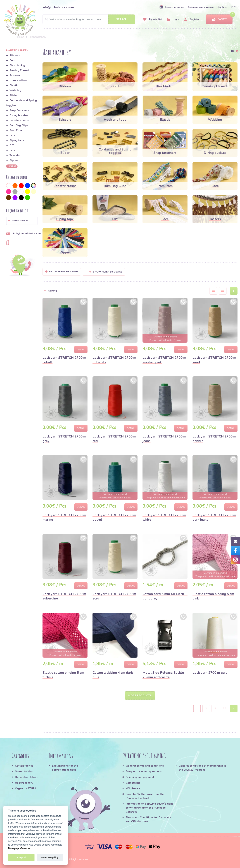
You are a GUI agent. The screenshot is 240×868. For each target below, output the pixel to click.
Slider (13, 95)
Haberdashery (24, 783)
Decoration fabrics (27, 777)
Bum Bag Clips (19, 125)
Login (173, 19)
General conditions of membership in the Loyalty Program (202, 768)
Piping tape (17, 140)
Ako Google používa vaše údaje (45, 845)
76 (224, 709)
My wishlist (152, 19)
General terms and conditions (145, 766)
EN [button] (232, 7)
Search (122, 19)
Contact (222, 7)
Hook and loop (19, 80)
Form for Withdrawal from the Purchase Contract (145, 796)
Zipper (14, 160)
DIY (12, 145)
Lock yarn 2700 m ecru (210, 673)
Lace (12, 135)
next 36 (12, 166)
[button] (22, 221)
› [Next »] (234, 709)
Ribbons (15, 55)
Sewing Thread (19, 70)
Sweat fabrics (24, 772)
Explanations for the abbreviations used (65, 768)
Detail (81, 350)
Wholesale (133, 789)
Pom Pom (16, 130)
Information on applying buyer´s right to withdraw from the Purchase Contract (149, 808)
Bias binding (17, 65)
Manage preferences (19, 848)
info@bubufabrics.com (58, 7)
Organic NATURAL (27, 789)
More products (140, 696)
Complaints (133, 783)
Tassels (15, 155)
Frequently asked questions (144, 772)
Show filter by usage (106, 272)
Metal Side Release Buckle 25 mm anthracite (163, 675)
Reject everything (50, 857)
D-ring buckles (19, 115)
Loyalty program (172, 7)
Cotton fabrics (24, 766)
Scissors (15, 75)
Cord (12, 60)
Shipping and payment (201, 7)
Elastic (14, 85)
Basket (219, 19)
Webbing (15, 90)
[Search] (89, 19)
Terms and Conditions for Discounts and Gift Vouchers (149, 820)
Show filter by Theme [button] (64, 272)
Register (192, 19)
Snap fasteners (19, 110)
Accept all (21, 857)
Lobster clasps (19, 120)
